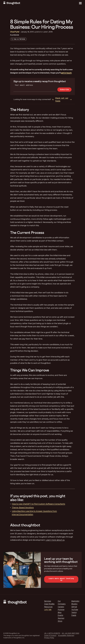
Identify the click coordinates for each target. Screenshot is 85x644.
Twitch (74, 613)
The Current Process (27, 233)
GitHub (74, 607)
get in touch (66, 73)
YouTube (75, 610)
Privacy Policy (49, 638)
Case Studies (49, 604)
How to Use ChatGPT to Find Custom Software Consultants (38, 504)
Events (60, 615)
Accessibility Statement (66, 636)
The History (20, 110)
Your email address (24, 85)
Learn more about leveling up (61, 579)
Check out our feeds (60, 100)
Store (60, 621)
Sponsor (61, 618)
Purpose (61, 610)
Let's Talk (48, 610)
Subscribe (64, 89)
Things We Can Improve (30, 370)
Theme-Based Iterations (23, 508)
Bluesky (74, 604)
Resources (48, 607)
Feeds (74, 615)
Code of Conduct (50, 636)
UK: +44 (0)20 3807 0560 (70, 633)
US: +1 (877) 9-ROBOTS (52, 633)
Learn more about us (55, 540)
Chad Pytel (15, 32)
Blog (60, 613)
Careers (61, 607)
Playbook (15, 35)
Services (48, 601)
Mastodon (75, 601)
